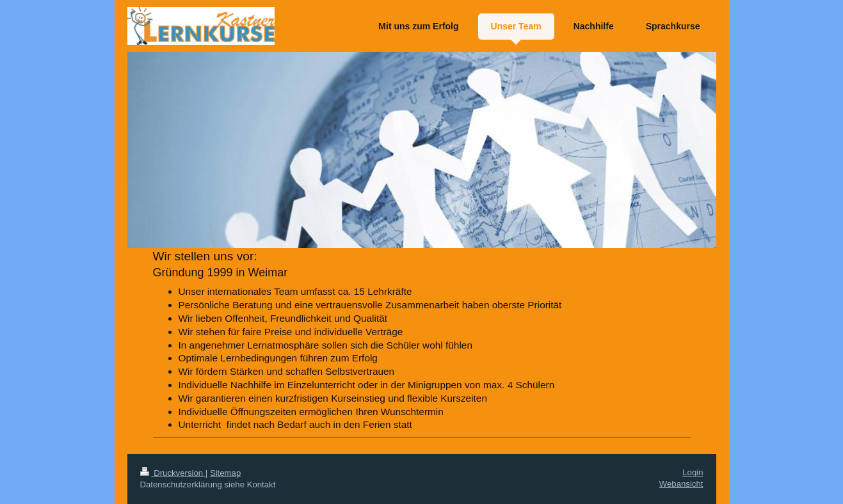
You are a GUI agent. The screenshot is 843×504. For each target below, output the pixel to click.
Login (693, 472)
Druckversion (173, 473)
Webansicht (681, 484)
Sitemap (225, 473)
